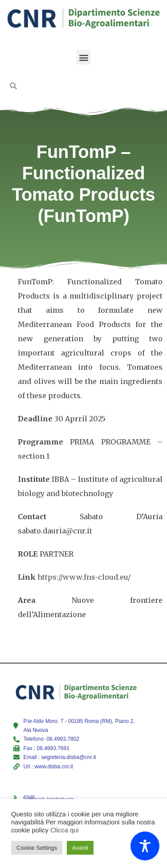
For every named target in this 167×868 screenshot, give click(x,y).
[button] (83, 57)
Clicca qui (65, 830)
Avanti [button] (80, 848)
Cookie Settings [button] (37, 848)
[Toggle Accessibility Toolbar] (145, 846)
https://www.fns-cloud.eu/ (84, 577)
